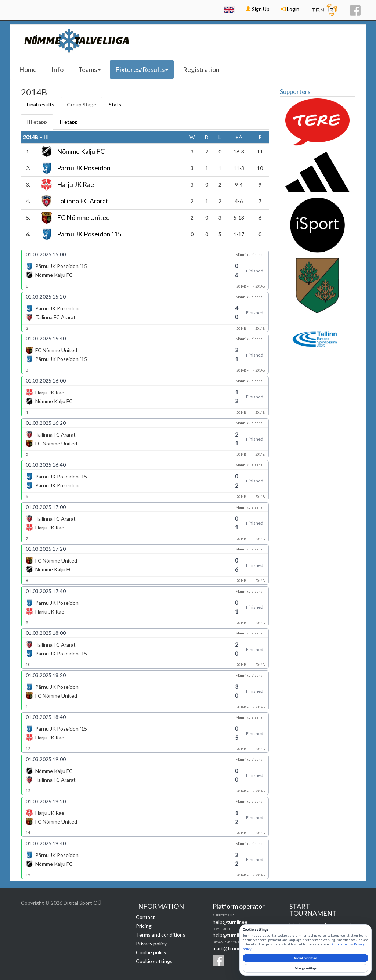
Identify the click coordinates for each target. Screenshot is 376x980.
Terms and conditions (161, 935)
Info (57, 69)
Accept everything (305, 958)
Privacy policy (151, 943)
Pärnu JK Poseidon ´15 (89, 234)
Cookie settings (154, 961)
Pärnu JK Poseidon (84, 168)
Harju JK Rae (75, 185)
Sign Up (258, 9)
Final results (41, 104)
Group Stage (82, 104)
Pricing (144, 926)
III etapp (37, 122)
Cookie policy (151, 952)
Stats (115, 104)
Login (290, 9)
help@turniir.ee (230, 922)
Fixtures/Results (142, 69)
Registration (201, 69)
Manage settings (305, 968)
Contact (145, 917)
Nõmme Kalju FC (81, 152)
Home (28, 69)
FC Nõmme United (83, 218)
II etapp (69, 122)
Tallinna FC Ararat (83, 201)
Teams (89, 69)
